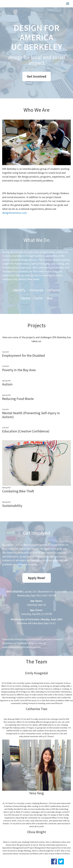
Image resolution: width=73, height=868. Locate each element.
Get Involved (37, 76)
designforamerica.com (15, 213)
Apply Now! (37, 578)
